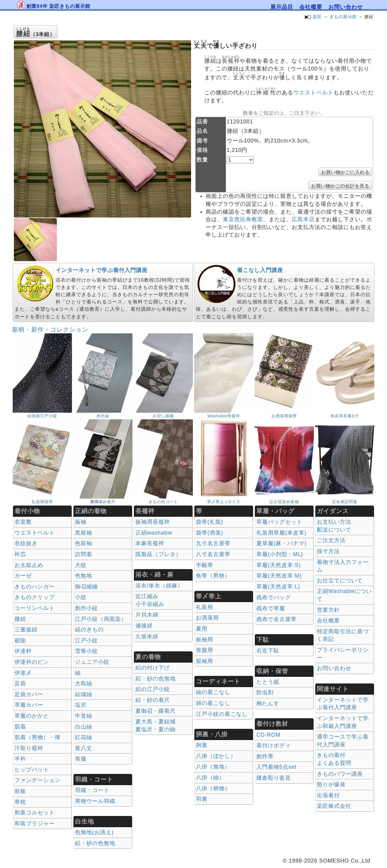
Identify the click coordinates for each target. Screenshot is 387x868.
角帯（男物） (213, 576)
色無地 (84, 576)
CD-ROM (268, 735)
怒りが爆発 (331, 784)
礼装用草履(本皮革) (281, 533)
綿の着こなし (213, 703)
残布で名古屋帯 (276, 619)
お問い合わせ (346, 7)
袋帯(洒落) (210, 533)
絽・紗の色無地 (95, 843)
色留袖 (84, 543)
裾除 (20, 640)
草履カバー (29, 705)
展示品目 (282, 7)
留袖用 (205, 661)
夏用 (202, 629)
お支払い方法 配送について (334, 526)
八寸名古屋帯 (213, 554)
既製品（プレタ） (158, 554)
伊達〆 (23, 673)
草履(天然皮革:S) (279, 565)
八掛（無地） (213, 767)
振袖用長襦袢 (153, 522)
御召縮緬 (86, 587)
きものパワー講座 (340, 774)
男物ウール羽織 (95, 801)
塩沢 (81, 705)
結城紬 (84, 694)
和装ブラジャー (35, 824)
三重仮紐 (26, 630)
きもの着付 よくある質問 (334, 759)
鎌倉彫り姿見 (274, 778)
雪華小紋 (86, 651)
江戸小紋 (86, 640)
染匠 (317, 17)
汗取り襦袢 (29, 748)
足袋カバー (29, 694)
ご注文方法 (331, 540)
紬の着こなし (213, 692)
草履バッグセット (279, 522)
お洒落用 (207, 618)
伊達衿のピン (32, 662)
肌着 (20, 727)
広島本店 (303, 219)
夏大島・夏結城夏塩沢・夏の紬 (156, 726)
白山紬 (84, 727)
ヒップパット (32, 770)
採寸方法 (328, 551)
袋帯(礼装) (210, 522)
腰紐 (20, 619)
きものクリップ (35, 597)
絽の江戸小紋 (153, 689)
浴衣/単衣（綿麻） (159, 586)
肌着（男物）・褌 (37, 737)
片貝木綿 (147, 615)
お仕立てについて (340, 581)
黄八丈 (84, 748)
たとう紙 (268, 682)
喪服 (81, 759)
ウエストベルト (313, 93)
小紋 (81, 597)
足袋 (20, 683)
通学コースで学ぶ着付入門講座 (343, 741)
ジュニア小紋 (92, 662)
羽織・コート (92, 790)
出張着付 (328, 795)
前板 (20, 791)
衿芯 (20, 554)
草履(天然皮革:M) (279, 576)
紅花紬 (84, 737)
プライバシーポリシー (343, 654)
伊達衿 (23, 651)
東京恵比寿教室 (243, 219)
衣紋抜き (26, 543)
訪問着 (84, 554)
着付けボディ (274, 745)
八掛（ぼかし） (216, 756)
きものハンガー (35, 587)
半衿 (20, 759)
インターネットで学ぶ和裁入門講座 (343, 722)
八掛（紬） (210, 778)
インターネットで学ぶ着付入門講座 (102, 270)
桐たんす (268, 703)
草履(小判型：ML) (280, 554)
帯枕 (20, 802)
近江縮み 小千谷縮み (150, 600)
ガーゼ (23, 576)
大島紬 (84, 683)
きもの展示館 (343, 17)
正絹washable (154, 533)
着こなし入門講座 (260, 270)
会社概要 (311, 7)
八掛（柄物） (213, 788)
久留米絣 (147, 637)
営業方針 (328, 610)
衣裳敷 (23, 522)
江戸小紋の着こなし (222, 714)
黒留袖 (84, 533)
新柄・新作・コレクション (50, 329)
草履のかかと (32, 716)
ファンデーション (37, 780)
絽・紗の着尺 (153, 700)
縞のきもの (89, 630)
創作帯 (265, 756)
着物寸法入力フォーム (343, 566)
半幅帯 (205, 565)
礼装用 (205, 607)
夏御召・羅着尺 (156, 711)
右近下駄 (268, 650)
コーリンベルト (35, 608)
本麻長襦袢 (150, 543)
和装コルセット (35, 813)
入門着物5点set (276, 767)
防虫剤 (265, 693)
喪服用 (205, 650)
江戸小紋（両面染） (101, 619)
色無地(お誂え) (94, 832)
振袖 (81, 522)
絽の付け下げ (153, 668)
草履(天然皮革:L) (278, 587)
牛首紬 (84, 716)
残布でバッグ (274, 598)
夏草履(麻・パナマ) (281, 543)
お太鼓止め (29, 565)
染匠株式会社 (334, 806)
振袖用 (205, 640)
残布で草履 (271, 608)
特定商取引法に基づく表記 (343, 635)
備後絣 (144, 626)
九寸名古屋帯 (213, 543)
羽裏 (202, 799)
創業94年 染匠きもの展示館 (58, 6)
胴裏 (202, 745)
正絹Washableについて (344, 595)
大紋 (81, 565)
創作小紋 (86, 608)
